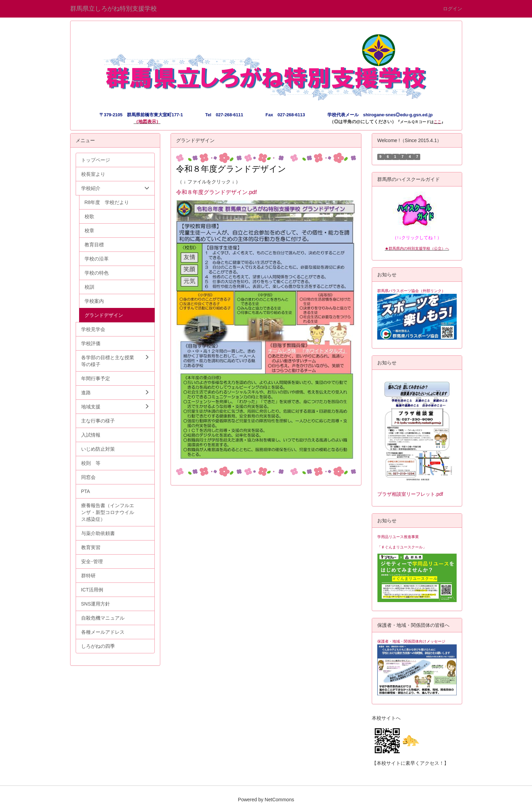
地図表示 (147, 122)
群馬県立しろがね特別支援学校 (113, 9)
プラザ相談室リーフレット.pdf (410, 494)
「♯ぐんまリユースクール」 (402, 547)
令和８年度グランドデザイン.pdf (216, 192)
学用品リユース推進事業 (398, 537)
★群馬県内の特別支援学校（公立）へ (417, 248)
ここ (437, 122)
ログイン (453, 9)
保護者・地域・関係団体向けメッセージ (411, 641)
